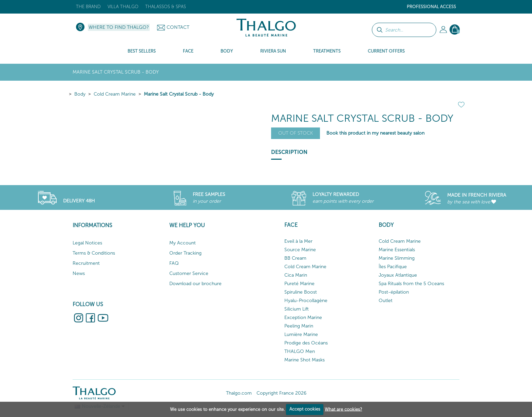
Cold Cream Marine (115, 94)
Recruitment (86, 263)
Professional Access (431, 7)
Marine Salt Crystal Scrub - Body (179, 94)
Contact (178, 27)
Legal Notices (87, 243)
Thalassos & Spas (166, 7)
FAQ (174, 263)
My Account (183, 243)
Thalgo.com (239, 393)
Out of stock (296, 133)
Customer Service (189, 273)
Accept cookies (305, 409)
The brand (88, 7)
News (79, 273)
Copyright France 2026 (281, 393)
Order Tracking (185, 253)
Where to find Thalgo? (119, 27)
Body (80, 94)
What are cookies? (343, 409)
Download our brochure (195, 284)
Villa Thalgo (123, 7)
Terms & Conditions (94, 253)
